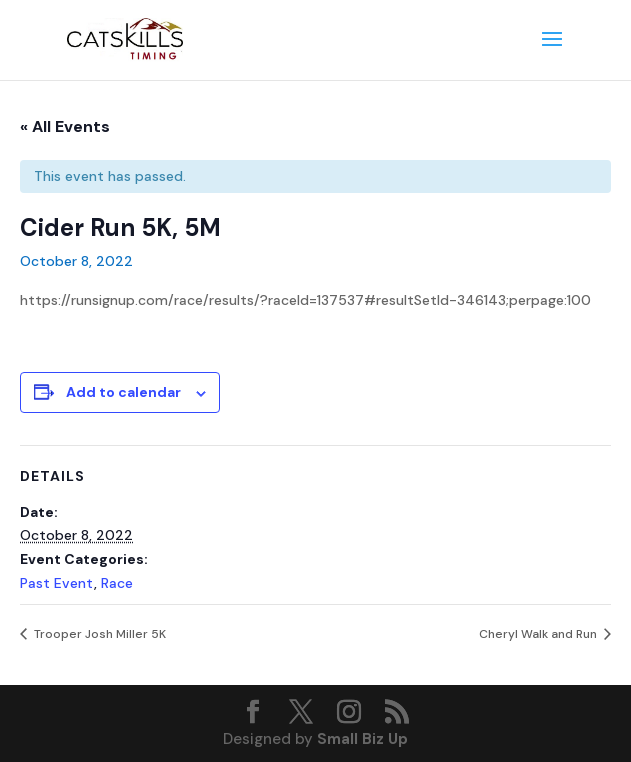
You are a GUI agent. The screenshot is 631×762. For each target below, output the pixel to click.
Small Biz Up (362, 739)
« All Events (65, 126)
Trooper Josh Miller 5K (98, 634)
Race (117, 583)
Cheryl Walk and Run (539, 634)
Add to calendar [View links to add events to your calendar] (123, 392)
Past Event (57, 583)
